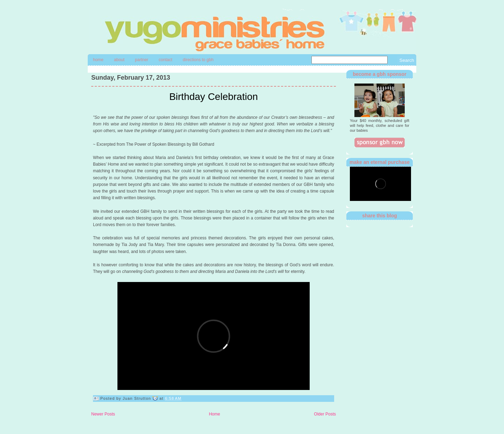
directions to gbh (198, 60)
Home (98, 60)
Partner (142, 60)
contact (165, 60)
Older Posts (325, 414)
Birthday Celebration (214, 97)
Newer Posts (103, 414)
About (119, 60)
